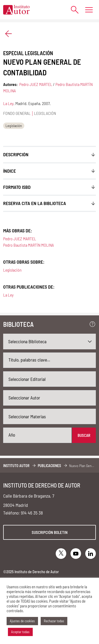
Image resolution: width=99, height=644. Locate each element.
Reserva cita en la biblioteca (35, 203)
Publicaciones (49, 466)
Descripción (16, 154)
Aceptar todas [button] (20, 632)
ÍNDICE (10, 171)
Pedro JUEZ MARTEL (36, 84)
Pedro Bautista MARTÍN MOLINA (29, 245)
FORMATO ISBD (17, 187)
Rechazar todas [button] (54, 621)
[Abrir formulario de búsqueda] (72, 10)
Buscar (84, 435)
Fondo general (17, 113)
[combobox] (49, 379)
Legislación (14, 126)
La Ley (8, 103)
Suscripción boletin (50, 532)
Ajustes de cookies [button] (22, 621)
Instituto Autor (16, 466)
